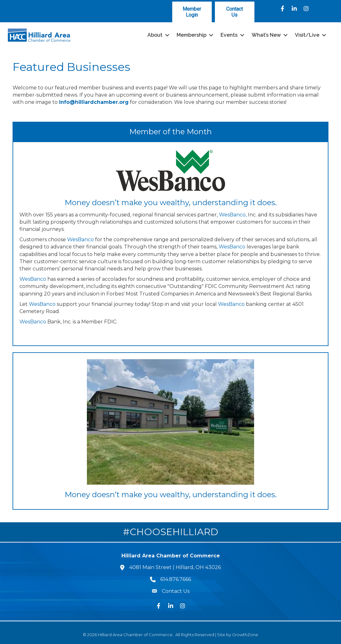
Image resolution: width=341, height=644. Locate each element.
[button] (192, 12)
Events (229, 35)
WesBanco (80, 240)
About (155, 35)
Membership (192, 35)
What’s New (266, 35)
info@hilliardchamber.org (94, 102)
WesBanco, (233, 215)
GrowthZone (245, 635)
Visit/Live (307, 35)
